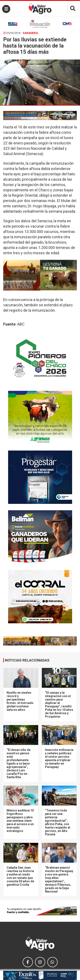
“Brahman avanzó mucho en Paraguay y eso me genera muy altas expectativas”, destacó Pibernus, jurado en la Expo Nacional (59, 880)
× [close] (72, 973)
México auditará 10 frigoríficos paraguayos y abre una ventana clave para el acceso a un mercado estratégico (20, 821)
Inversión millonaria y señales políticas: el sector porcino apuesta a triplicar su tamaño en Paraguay (59, 758)
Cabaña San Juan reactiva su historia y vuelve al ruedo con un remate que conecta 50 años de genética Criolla (20, 876)
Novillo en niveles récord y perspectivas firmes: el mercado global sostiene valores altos (20, 701)
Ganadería (30, 33)
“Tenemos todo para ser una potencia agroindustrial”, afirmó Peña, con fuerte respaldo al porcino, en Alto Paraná (58, 822)
